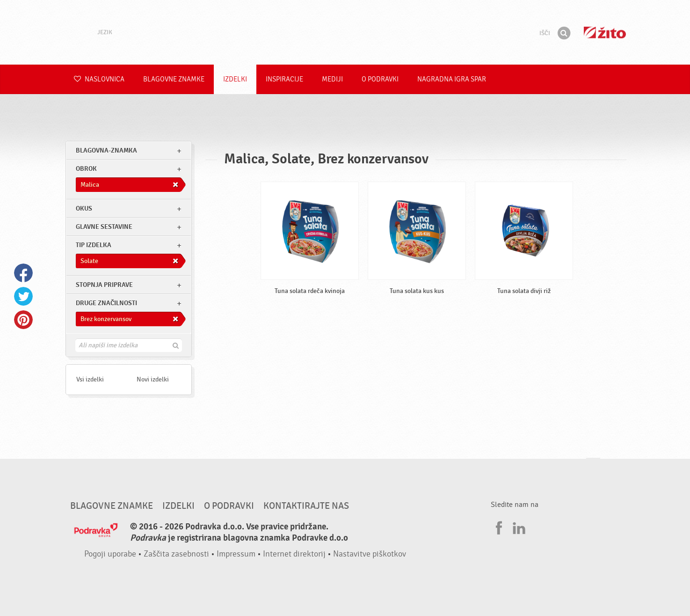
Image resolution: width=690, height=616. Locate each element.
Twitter (23, 296)
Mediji (332, 79)
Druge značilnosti (106, 303)
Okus (84, 209)
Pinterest (23, 320)
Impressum (236, 554)
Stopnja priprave (104, 285)
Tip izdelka (94, 245)
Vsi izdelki (90, 379)
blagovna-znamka (106, 150)
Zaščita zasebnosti (176, 554)
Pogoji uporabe (110, 554)
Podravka (345, 32)
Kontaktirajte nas (306, 506)
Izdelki (235, 79)
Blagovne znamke (174, 79)
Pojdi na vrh (593, 467)
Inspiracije (284, 79)
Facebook (23, 273)
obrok (86, 169)
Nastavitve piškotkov (370, 554)
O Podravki (380, 79)
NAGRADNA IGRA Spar (452, 79)
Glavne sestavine (104, 227)
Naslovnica (99, 79)
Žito (605, 33)
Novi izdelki (153, 379)
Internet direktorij (294, 554)
